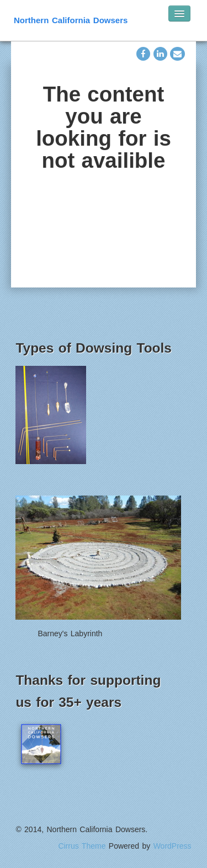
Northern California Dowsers (71, 20)
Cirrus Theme (82, 846)
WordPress (173, 846)
